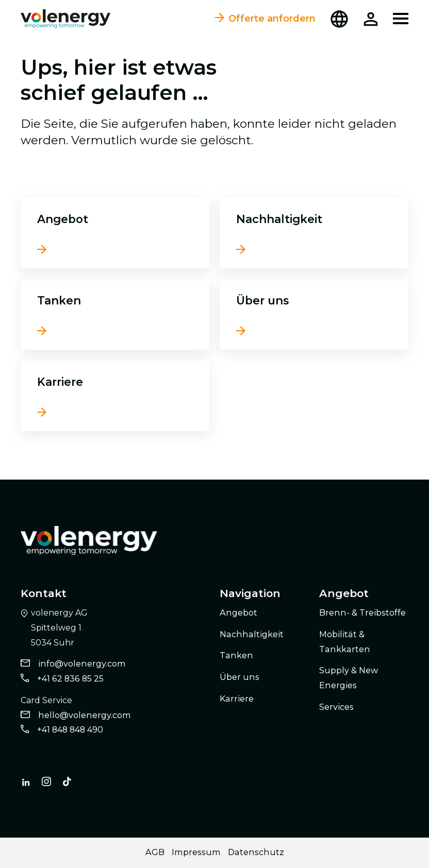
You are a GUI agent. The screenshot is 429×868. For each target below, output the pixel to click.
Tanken (59, 300)
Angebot (63, 219)
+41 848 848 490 (70, 730)
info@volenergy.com (82, 664)
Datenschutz (256, 852)
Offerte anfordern (265, 19)
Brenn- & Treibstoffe (362, 613)
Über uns (262, 300)
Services (336, 707)
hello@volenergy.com (85, 715)
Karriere (60, 382)
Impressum (196, 852)
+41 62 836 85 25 (70, 679)
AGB (155, 852)
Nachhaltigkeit (279, 219)
